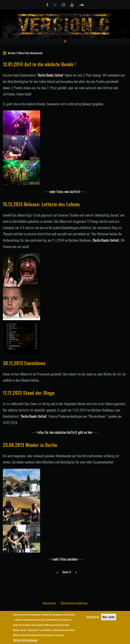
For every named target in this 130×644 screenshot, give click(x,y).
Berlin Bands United (51, 76)
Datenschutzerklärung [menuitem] (74, 604)
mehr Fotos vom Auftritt (65, 192)
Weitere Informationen (25, 640)
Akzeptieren (93, 617)
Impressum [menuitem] (49, 604)
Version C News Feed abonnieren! (23, 54)
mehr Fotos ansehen (65, 560)
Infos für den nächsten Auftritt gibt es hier (65, 433)
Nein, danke (109, 617)
